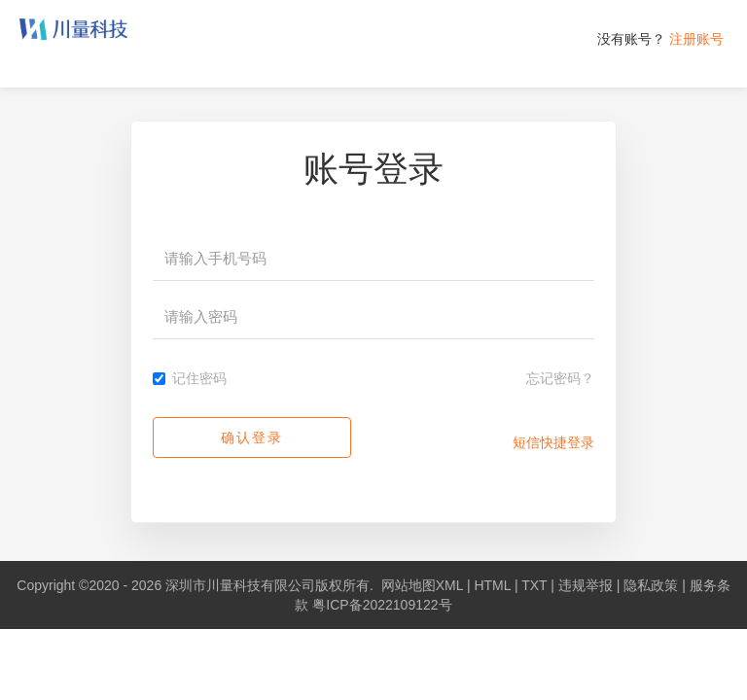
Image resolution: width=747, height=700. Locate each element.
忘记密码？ (560, 378)
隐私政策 (651, 585)
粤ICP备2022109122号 (382, 605)
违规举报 (586, 585)
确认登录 (252, 437)
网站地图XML (422, 585)
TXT (534, 585)
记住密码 (190, 378)
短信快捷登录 (553, 442)
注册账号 (696, 39)
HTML (492, 585)
